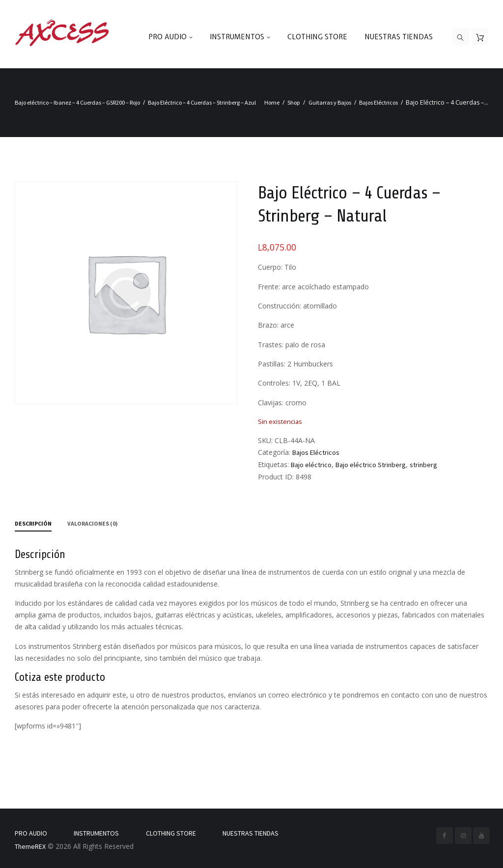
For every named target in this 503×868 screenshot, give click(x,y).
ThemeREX (30, 846)
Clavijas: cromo (282, 403)
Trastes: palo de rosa (292, 345)
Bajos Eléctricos (378, 102)
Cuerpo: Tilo (277, 267)
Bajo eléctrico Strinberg (371, 465)
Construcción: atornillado (297, 306)
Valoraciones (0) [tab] (93, 523)
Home (272, 102)
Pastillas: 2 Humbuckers (295, 364)
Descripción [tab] (33, 523)
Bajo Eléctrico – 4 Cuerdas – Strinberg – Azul (202, 102)
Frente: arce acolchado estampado (313, 287)
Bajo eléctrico (311, 465)
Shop (294, 102)
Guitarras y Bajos (330, 102)
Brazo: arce (276, 325)
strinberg (423, 465)
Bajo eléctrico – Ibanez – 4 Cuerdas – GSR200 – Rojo (77, 102)
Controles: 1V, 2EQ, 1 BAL (299, 383)
